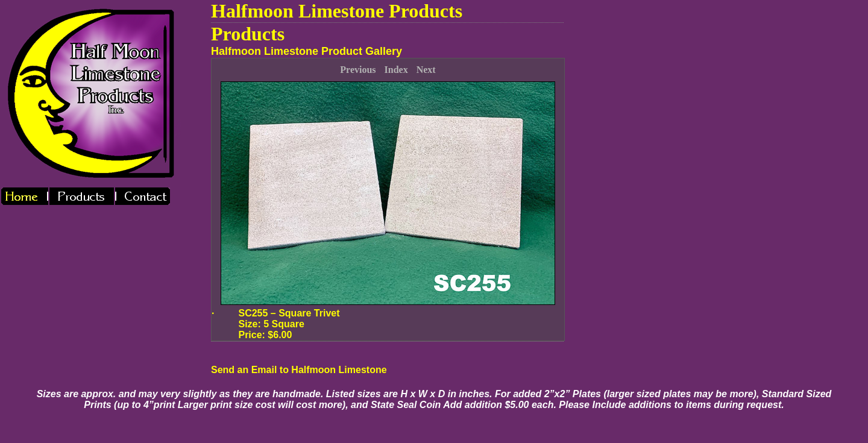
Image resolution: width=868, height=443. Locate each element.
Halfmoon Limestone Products (337, 11)
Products (248, 34)
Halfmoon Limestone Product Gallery (307, 51)
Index (396, 70)
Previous (358, 70)
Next (426, 70)
